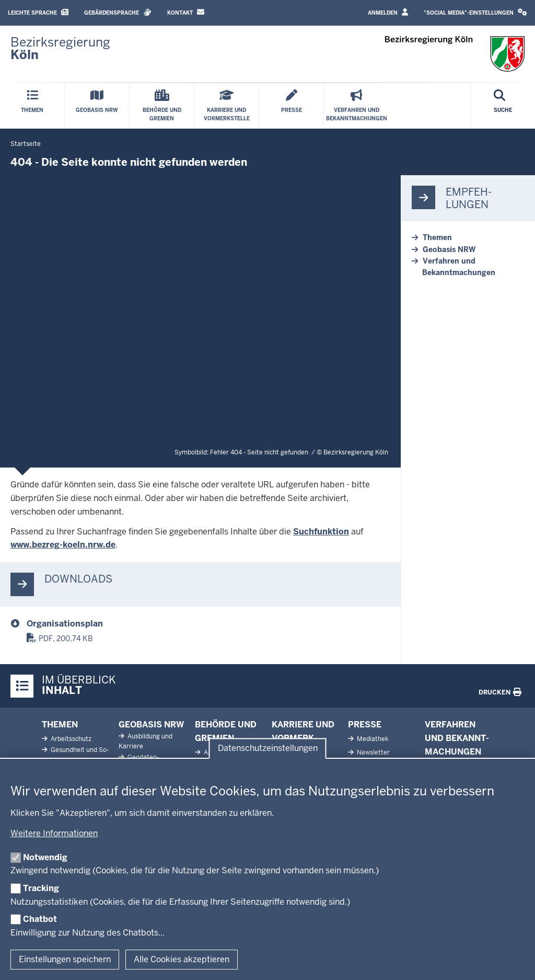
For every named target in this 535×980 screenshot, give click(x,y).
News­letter (373, 753)
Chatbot (40, 919)
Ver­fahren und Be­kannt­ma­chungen (457, 738)
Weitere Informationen (54, 833)
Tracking (41, 888)
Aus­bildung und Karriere (146, 741)
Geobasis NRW (449, 249)
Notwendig (45, 857)
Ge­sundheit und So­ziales (75, 755)
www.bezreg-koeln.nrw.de (63, 545)
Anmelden (388, 12)
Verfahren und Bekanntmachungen (459, 267)
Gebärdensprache (118, 12)
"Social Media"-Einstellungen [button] (475, 12)
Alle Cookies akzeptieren (182, 959)
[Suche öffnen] (503, 106)
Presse (365, 725)
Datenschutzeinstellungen (268, 748)
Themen (437, 237)
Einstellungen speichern (65, 959)
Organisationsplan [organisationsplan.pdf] (65, 624)
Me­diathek (372, 739)
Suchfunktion (321, 532)
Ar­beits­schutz (70, 739)
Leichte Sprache (38, 12)
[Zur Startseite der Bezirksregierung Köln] (60, 49)
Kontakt (186, 12)
